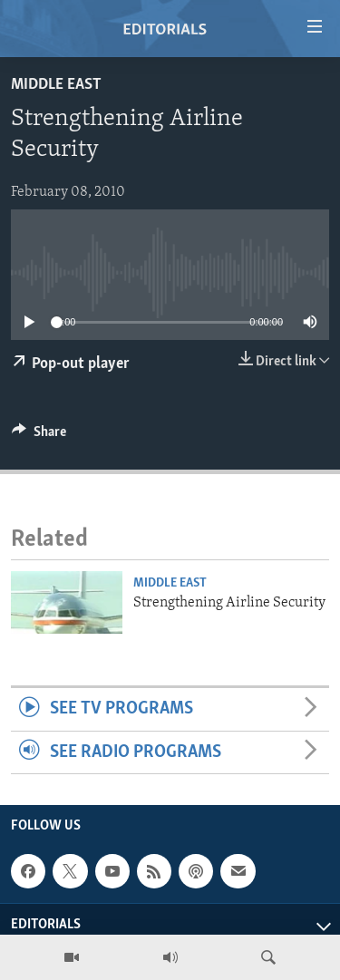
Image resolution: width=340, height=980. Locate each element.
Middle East (56, 85)
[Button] (39, 436)
